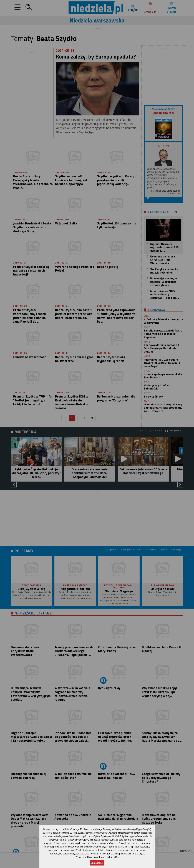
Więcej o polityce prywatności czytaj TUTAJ (97, 857)
